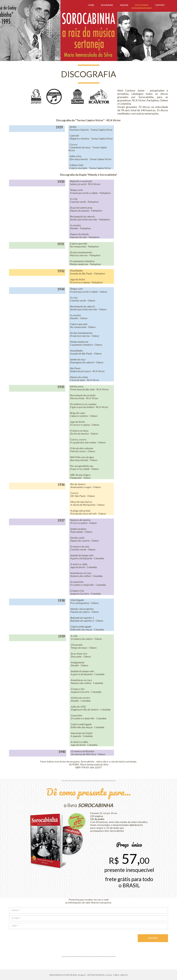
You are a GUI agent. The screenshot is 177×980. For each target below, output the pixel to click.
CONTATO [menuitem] (160, 5)
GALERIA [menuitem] (124, 5)
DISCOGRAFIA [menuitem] (142, 5)
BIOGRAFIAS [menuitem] (107, 5)
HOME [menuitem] (91, 5)
